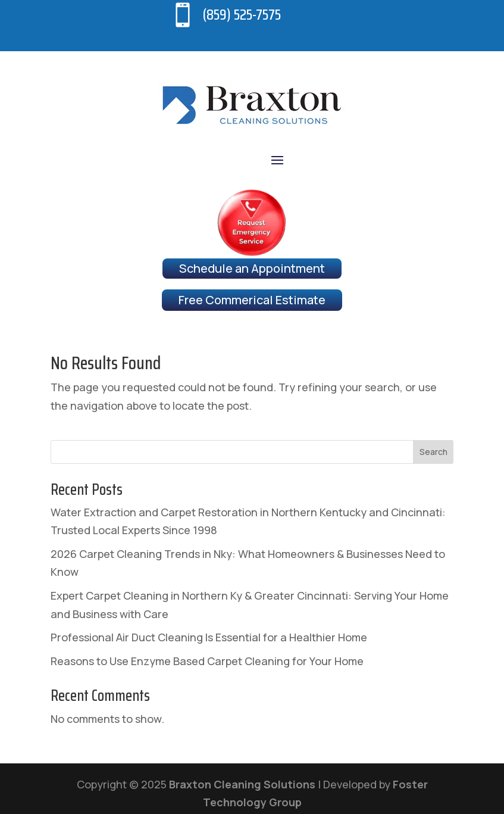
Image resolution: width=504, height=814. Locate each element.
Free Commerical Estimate (252, 300)
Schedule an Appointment (252, 268)
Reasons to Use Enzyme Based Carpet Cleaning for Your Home (207, 661)
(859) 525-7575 (242, 15)
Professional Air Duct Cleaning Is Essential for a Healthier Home (209, 637)
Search (433, 452)
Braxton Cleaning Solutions (242, 784)
